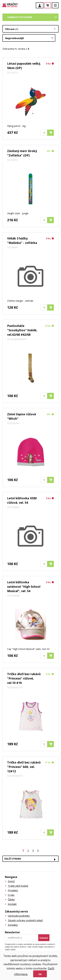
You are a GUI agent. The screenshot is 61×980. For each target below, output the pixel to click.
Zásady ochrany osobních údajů (25, 920)
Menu (57, 7)
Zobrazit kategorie (20, 17)
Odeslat (44, 938)
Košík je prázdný (51, 6)
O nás (11, 895)
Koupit (54, 133)
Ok (40, 974)
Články (11, 899)
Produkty (13, 890)
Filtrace (12, 29)
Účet (41, 6)
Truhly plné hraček (18, 886)
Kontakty (13, 925)
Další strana (13, 859)
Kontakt (12, 904)
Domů (11, 881)
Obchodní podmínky (19, 916)
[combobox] (29, 38)
